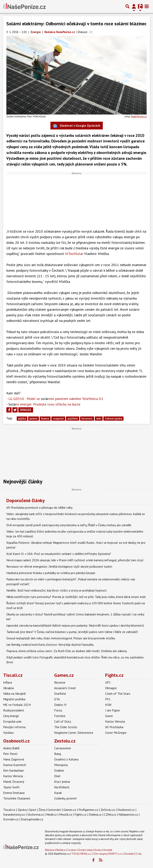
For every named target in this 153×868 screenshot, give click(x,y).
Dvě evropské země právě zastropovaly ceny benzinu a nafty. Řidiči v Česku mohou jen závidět (69, 525)
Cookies (72, 850)
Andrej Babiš (11, 748)
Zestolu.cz (65, 741)
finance (45, 419)
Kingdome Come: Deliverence (74, 733)
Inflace (8, 682)
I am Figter (113, 710)
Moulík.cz (66, 814)
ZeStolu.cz (108, 810)
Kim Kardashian (13, 770)
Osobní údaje (85, 850)
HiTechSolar (74, 254)
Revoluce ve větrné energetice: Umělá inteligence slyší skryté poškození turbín (59, 566)
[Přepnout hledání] (127, 6)
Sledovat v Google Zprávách (77, 126)
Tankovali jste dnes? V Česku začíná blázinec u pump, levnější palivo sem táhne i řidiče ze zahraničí (72, 632)
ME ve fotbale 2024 (17, 705)
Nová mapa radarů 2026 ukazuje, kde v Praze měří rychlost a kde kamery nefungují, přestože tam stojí (75, 560)
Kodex (99, 850)
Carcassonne (63, 748)
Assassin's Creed (65, 688)
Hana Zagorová (14, 759)
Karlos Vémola (115, 721)
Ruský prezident (14, 710)
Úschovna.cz (36, 814)
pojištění (73, 419)
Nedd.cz (51, 814)
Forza (58, 710)
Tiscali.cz (13, 675)
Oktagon (111, 688)
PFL (108, 699)
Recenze (60, 682)
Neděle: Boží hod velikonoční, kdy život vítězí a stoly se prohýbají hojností (57, 590)
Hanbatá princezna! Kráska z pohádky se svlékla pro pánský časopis (51, 573)
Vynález (8, 733)
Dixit (57, 776)
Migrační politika (14, 699)
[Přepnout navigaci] (134, 6)
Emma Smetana (14, 793)
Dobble (59, 770)
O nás (138, 854)
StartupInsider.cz (32, 819)
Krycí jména (62, 782)
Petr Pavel (10, 754)
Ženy (42, 810)
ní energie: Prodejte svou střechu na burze (44, 404)
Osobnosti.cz (16, 741)
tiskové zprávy (114, 419)
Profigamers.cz (88, 810)
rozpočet (58, 419)
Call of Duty (63, 721)
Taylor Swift (11, 787)
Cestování (54, 810)
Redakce (61, 850)
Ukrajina (8, 688)
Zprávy (22, 810)
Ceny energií (11, 716)
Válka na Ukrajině (14, 694)
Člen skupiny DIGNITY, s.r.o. (108, 854)
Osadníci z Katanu (66, 759)
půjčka (22, 419)
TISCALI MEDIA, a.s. (82, 854)
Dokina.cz (95, 814)
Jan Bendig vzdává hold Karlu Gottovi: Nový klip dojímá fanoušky (50, 645)
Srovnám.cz (11, 819)
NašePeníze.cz (139, 116)
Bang (58, 754)
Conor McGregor (116, 733)
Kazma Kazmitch (15, 765)
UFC (108, 682)
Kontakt (108, 850)
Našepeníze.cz (128, 814)
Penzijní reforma (14, 727)
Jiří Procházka (114, 727)
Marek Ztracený (14, 782)
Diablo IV (60, 705)
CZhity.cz (110, 814)
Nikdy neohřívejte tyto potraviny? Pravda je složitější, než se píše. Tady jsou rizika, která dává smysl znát (76, 597)
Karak (58, 793)
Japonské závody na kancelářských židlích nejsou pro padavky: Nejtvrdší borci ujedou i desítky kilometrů (75, 625)
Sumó (109, 716)
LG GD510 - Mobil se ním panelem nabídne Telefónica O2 (56, 399)
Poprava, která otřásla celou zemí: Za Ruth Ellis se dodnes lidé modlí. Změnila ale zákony (67, 651)
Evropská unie (12, 721)
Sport (33, 810)
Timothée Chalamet (17, 798)
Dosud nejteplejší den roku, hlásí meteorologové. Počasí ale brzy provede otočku (61, 638)
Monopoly (61, 765)
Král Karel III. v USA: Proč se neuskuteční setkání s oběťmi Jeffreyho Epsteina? (59, 554)
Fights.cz (114, 675)
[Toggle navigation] (147, 6)
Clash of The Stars (118, 694)
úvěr (99, 419)
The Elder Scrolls (66, 727)
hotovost (87, 419)
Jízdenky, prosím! (65, 798)
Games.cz (64, 675)
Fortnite (60, 716)
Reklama (50, 850)
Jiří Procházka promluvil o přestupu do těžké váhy (39, 507)
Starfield (60, 694)
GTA (57, 699)
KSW (108, 705)
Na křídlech (62, 787)
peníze (33, 419)
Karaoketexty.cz (14, 814)
